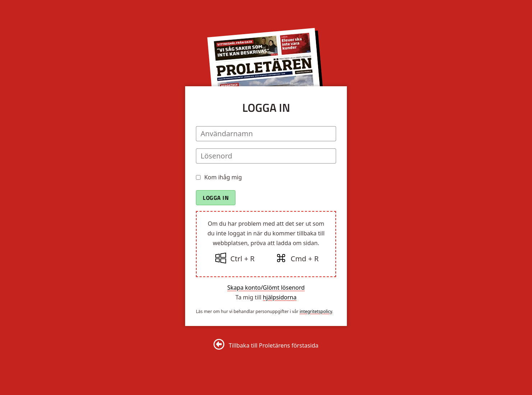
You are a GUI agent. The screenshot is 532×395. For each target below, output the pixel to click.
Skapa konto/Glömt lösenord (266, 288)
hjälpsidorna (280, 297)
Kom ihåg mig (223, 177)
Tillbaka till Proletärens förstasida (274, 345)
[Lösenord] (266, 156)
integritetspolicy (316, 311)
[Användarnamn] (266, 134)
